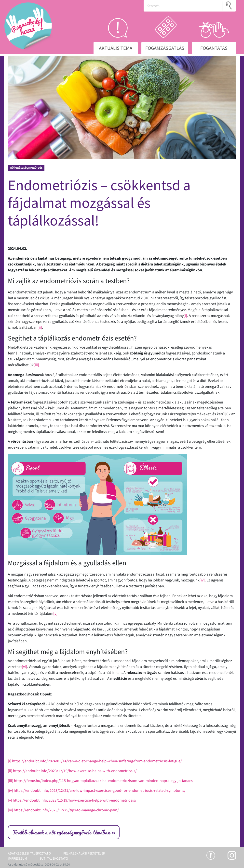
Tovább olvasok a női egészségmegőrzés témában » (64, 832)
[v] (55, 614)
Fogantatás (214, 48)
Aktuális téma (116, 48)
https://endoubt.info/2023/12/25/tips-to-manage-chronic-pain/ (66, 810)
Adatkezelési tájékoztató (29, 854)
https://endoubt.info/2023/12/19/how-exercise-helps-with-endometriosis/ (75, 771)
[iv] (202, 580)
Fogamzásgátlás (165, 48)
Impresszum (17, 859)
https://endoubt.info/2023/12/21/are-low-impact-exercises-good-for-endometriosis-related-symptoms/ (100, 791)
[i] (185, 316)
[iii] (36, 365)
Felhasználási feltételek (84, 854)
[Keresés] (183, 6)
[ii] (40, 327)
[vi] (24, 667)
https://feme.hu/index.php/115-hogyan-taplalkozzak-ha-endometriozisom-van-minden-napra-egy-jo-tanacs (103, 781)
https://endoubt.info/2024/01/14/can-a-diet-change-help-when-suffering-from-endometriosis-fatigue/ (97, 761)
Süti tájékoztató (54, 859)
